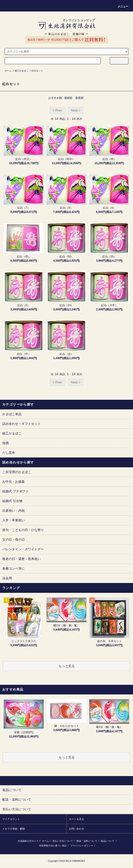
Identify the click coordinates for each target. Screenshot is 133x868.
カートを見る (76, 819)
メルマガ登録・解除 (14, 829)
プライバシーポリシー (82, 846)
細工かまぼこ (22, 71)
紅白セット (37, 71)
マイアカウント (11, 819)
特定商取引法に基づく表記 (53, 846)
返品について (108, 841)
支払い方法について (63, 841)
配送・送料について (87, 841)
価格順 (68, 98)
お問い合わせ (76, 829)
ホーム (8, 71)
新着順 (79, 98)
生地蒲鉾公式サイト (28, 841)
